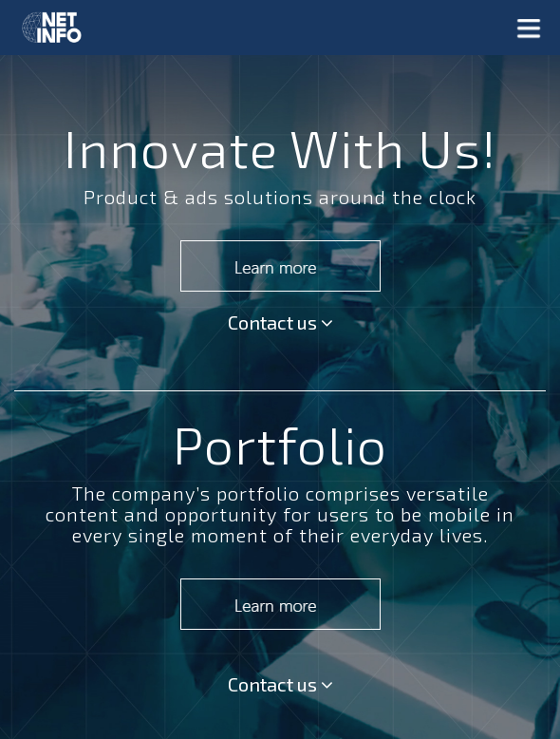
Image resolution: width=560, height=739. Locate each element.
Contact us (280, 322)
